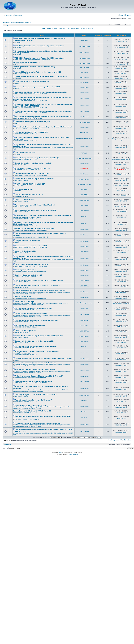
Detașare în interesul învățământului (28, 241)
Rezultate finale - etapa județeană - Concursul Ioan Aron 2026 (36, 346)
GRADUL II (17, 123)
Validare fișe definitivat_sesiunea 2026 (26, 62)
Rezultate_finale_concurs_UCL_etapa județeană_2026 (34, 308)
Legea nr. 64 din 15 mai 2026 (25, 200)
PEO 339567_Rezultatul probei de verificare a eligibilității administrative (40, 46)
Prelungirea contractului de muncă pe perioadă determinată (30, 272)
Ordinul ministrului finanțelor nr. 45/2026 (29, 195)
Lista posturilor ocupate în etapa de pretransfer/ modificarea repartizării (40, 291)
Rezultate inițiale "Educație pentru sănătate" (30, 325)
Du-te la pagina (112, 440)
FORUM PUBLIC (19, 186)
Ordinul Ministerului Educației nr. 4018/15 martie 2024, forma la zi (38, 286)
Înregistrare (8, 15)
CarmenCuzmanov (84, 46)
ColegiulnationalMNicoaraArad (84, 139)
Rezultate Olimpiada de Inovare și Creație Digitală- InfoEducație (37, 158)
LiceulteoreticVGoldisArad (84, 158)
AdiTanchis (84, 153)
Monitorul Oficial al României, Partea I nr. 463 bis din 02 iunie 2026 (38, 72)
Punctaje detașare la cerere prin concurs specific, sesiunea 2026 (37, 87)
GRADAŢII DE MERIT (20, 165)
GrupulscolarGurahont (84, 184)
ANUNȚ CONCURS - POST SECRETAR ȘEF (30, 184)
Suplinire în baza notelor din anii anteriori (25, 277)
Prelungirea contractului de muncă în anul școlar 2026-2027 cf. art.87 (39, 376)
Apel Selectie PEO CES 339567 (26, 153)
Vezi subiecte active (25, 22)
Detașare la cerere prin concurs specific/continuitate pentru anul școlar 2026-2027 (43, 359)
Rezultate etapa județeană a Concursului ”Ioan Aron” (33, 400)
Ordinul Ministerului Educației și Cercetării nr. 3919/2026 (35, 179)
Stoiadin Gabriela (84, 52)
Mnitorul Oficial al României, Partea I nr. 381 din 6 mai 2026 (35, 210)
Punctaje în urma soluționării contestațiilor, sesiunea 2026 (35, 369)
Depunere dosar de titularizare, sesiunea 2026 (31, 246)
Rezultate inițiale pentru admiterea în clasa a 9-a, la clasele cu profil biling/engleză (43, 127)
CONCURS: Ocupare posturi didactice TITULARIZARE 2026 (31, 94)
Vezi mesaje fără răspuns (11, 22)
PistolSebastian (84, 82)
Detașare (17, 83)
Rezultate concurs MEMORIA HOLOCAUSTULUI (32, 132)
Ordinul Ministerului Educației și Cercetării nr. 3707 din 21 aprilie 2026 (39, 280)
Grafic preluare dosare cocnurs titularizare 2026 (32, 265)
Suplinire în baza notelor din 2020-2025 (28, 275)
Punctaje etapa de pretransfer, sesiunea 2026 (31, 405)
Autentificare (18, 15)
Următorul (128, 440)
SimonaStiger (84, 133)
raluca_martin (84, 40)
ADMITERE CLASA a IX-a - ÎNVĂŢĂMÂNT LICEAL (28, 118)
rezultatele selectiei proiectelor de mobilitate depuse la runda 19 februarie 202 (40, 76)
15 (124, 440)
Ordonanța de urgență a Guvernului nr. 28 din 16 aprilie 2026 (36, 395)
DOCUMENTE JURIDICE (21, 74)
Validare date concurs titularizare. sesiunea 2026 (32, 174)
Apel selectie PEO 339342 (24, 189)
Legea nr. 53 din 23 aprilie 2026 (26, 331)
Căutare (127, 15)
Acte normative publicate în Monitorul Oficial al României (35, 205)
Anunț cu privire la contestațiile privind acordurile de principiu (35, 363)
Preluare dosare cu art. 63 (22, 297)
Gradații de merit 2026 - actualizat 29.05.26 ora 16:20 (33, 163)
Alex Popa (84, 217)
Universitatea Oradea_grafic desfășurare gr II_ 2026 (33, 122)
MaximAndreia (84, 309)
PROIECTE (18, 42)
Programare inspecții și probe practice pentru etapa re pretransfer (38, 423)
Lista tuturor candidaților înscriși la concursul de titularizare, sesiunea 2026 (41, 92)
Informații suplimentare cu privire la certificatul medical (34, 381)
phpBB (61, 453)
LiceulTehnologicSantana (84, 303)
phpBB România (73, 454)
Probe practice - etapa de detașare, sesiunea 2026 (32, 82)
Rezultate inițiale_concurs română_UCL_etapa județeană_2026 (37, 320)
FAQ (120, 15)
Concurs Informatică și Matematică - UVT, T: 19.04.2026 (32, 411)
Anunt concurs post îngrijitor (25, 302)
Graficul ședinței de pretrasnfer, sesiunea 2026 (31, 314)
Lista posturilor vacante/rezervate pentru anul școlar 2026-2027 (31, 237)
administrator (84, 169)
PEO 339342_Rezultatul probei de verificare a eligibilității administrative (40, 58)
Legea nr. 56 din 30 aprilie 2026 (26, 251)
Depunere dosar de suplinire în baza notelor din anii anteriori (34, 229)
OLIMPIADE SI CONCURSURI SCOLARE (26, 134)
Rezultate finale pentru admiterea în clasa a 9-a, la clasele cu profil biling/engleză (43, 117)
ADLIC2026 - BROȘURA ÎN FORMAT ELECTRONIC (32, 168)
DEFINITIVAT (18, 64)
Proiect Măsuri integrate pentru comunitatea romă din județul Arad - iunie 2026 (35, 60)
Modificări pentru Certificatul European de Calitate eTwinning (34, 67)
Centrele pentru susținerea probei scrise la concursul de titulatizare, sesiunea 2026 (44, 111)
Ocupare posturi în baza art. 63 (26, 270)
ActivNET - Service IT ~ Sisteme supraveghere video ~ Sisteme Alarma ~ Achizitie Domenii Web (67, 28)
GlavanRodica (84, 326)
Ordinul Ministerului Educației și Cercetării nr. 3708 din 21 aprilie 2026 (39, 336)
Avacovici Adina (84, 68)
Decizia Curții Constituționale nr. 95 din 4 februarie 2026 (34, 341)
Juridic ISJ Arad (84, 72)
